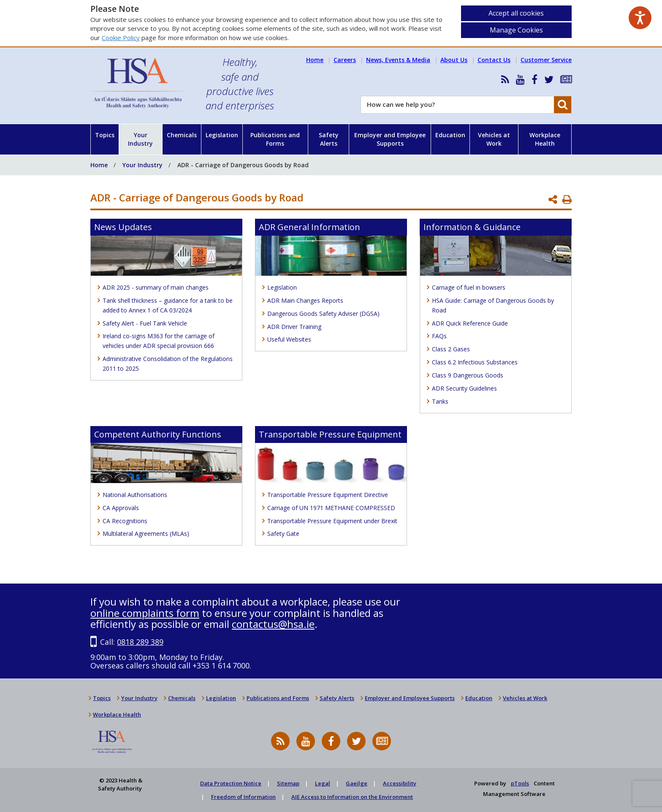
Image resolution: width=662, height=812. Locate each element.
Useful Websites (289, 339)
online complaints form (145, 613)
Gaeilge (357, 783)
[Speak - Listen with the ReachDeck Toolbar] (640, 18)
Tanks (440, 401)
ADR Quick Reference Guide (470, 323)
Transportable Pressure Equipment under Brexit (332, 521)
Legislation (222, 135)
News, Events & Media (398, 60)
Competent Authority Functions (158, 434)
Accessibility (400, 783)
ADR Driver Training (294, 327)
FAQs (439, 336)
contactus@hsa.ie (273, 624)
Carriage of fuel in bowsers (469, 287)
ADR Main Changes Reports (305, 300)
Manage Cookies (516, 30)
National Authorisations (135, 495)
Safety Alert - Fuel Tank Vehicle (145, 323)
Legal (323, 783)
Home (315, 60)
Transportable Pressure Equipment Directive (328, 495)
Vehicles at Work (494, 139)
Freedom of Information (243, 797)
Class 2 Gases (451, 349)
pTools (520, 783)
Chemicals (182, 135)
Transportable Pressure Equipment (330, 434)
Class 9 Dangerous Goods (468, 375)
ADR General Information (309, 227)
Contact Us (494, 60)
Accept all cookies (516, 13)
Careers (345, 60)
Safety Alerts (329, 139)
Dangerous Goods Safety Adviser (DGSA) (323, 314)
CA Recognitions (125, 521)
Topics (105, 135)
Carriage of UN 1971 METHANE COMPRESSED (331, 508)
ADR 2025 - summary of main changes (156, 287)
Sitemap (288, 783)
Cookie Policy (121, 38)
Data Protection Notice (231, 783)
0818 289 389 (140, 642)
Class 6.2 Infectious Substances (475, 362)
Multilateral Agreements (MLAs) (146, 534)
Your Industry (140, 139)
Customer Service (546, 60)
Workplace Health (545, 139)
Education (450, 135)
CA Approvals (121, 508)
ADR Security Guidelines (464, 388)
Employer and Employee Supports (390, 139)
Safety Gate (283, 534)
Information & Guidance (472, 227)
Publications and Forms (275, 139)
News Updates (123, 227)
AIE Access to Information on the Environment (352, 797)
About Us (454, 60)
